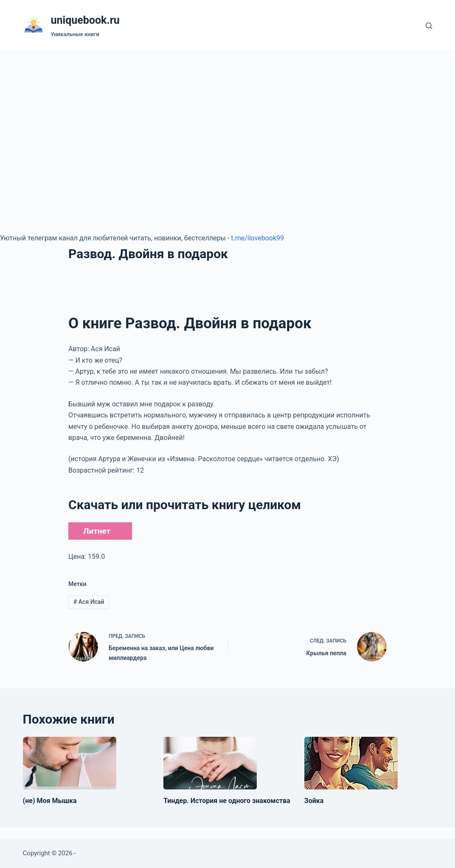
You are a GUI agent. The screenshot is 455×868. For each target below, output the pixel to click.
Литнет (97, 531)
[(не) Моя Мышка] (70, 763)
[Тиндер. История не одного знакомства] (210, 763)
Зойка (314, 801)
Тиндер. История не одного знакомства (227, 801)
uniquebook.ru (85, 20)
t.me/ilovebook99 (257, 238)
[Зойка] (351, 763)
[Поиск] (429, 26)
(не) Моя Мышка (50, 801)
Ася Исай (89, 602)
